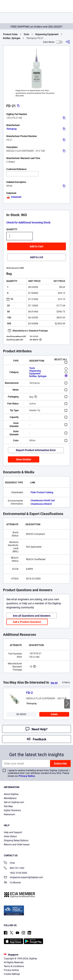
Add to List (37, 257)
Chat (9, 863)
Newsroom (9, 814)
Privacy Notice (27, 776)
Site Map (8, 806)
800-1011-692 (14, 868)
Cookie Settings (12, 974)
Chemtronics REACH (41, 504)
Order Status (10, 836)
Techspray (11, 129)
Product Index (10, 34)
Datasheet (14, 197)
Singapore (11, 955)
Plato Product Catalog (42, 492)
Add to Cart (36, 246)
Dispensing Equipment (47, 34)
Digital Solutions (12, 810)
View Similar (24, 459)
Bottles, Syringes (12, 38)
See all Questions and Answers (32, 616)
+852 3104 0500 (15, 873)
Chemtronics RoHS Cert (43, 501)
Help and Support (13, 832)
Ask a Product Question (27, 622)
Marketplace (10, 798)
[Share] (68, 42)
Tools (26, 34)
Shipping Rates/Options (16, 840)
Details (54, 714)
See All (54, 683)
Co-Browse (12, 883)
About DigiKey (11, 794)
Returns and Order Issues (17, 845)
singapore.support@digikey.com (23, 878)
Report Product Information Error (36, 450)
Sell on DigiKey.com (14, 802)
